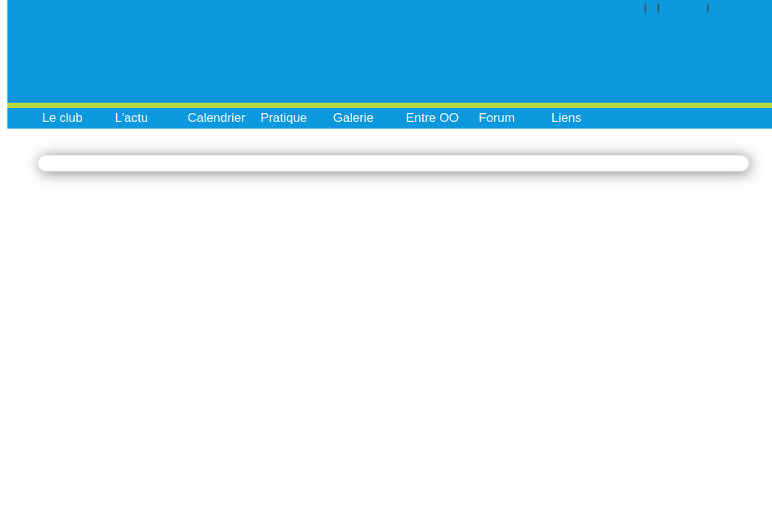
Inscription (747, 7)
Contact (688, 7)
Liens (567, 118)
